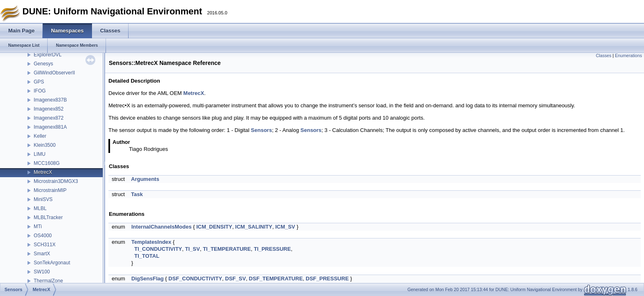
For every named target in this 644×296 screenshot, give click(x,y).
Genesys (43, 64)
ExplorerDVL (48, 55)
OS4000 (43, 236)
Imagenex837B (50, 100)
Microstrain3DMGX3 (56, 181)
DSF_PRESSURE (327, 279)
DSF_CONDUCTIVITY (195, 279)
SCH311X (45, 245)
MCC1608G (47, 163)
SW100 (42, 272)
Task (137, 194)
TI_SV (193, 249)
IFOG (40, 91)
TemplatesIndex (151, 242)
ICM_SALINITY (254, 227)
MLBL (40, 208)
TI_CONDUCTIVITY (158, 249)
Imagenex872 (49, 118)
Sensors (261, 130)
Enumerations (628, 55)
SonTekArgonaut (52, 263)
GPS (39, 82)
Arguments (145, 179)
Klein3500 (45, 145)
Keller (40, 136)
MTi (38, 227)
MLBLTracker (48, 217)
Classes (604, 55)
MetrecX (43, 172)
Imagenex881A (50, 127)
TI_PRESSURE (272, 249)
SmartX (42, 254)
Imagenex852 (49, 109)
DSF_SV (236, 279)
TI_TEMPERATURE (227, 249)
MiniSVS (43, 199)
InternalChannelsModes (162, 227)
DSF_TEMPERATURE (276, 279)
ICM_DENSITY (214, 227)
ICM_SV (285, 227)
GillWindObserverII (54, 73)
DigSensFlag (148, 279)
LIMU (40, 154)
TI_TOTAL (147, 256)
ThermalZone (48, 281)
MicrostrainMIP (50, 190)
